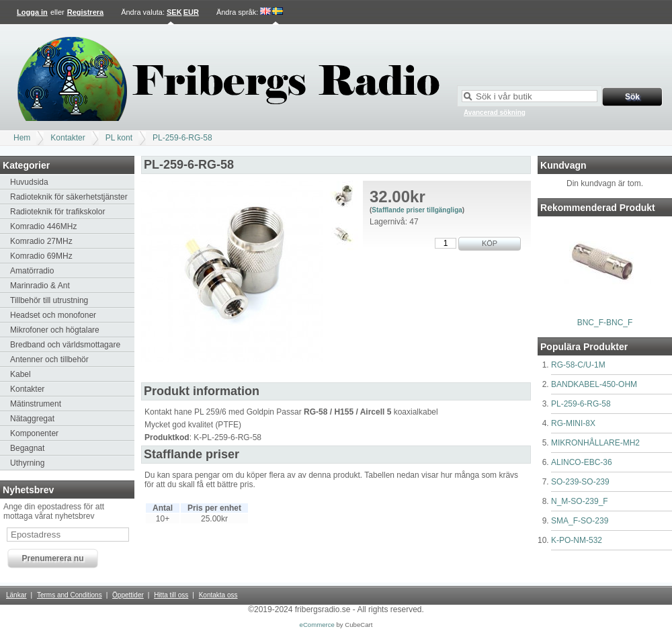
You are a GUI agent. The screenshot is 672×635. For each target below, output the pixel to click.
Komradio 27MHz (41, 241)
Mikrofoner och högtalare (55, 330)
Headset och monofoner (53, 315)
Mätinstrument (36, 404)
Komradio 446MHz (43, 226)
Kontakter (68, 138)
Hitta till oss (171, 595)
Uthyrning (27, 463)
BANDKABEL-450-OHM (594, 384)
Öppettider (128, 595)
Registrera (85, 12)
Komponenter (34, 433)
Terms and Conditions (70, 595)
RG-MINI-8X (573, 423)
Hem (22, 138)
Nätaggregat (32, 419)
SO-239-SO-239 (580, 482)
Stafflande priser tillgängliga (417, 210)
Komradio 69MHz (41, 256)
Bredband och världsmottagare (65, 345)
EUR (191, 12)
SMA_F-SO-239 (580, 521)
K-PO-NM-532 (577, 540)
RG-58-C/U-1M (578, 365)
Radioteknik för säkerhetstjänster (69, 197)
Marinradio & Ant (40, 286)
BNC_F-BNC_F (605, 323)
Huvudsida (29, 182)
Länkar (16, 595)
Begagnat (27, 448)
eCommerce (317, 625)
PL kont (119, 138)
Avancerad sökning (495, 113)
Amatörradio (32, 271)
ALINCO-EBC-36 (582, 462)
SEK (174, 12)
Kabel (20, 374)
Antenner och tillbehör (49, 359)
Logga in (32, 12)
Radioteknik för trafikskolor (57, 212)
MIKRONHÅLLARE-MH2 (595, 443)
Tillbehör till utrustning (49, 300)
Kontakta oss (218, 595)
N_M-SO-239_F (580, 501)
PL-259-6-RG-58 (182, 138)
